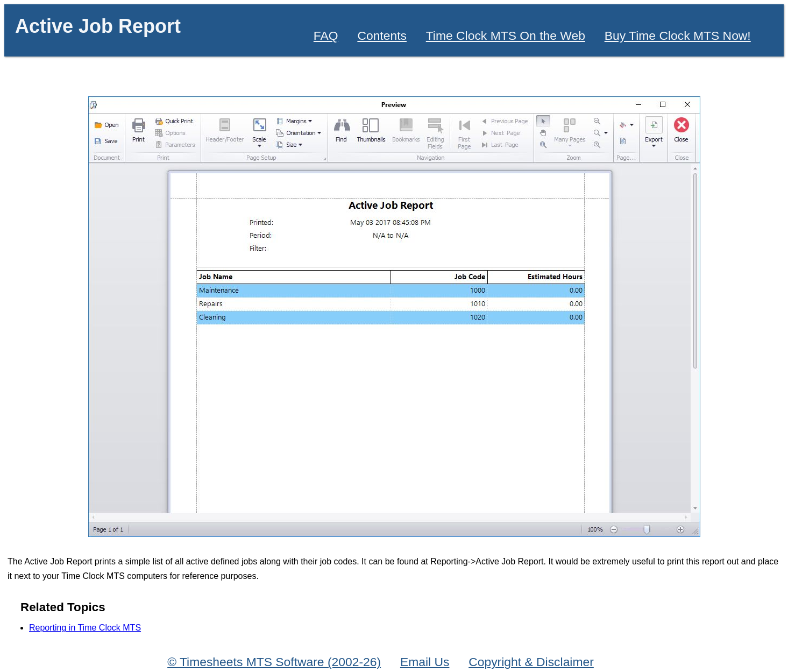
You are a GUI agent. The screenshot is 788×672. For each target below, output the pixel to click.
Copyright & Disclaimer (531, 662)
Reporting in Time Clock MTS (85, 628)
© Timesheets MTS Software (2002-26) (274, 662)
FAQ (326, 36)
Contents (382, 36)
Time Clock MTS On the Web (506, 36)
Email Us (425, 662)
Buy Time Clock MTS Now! (678, 36)
